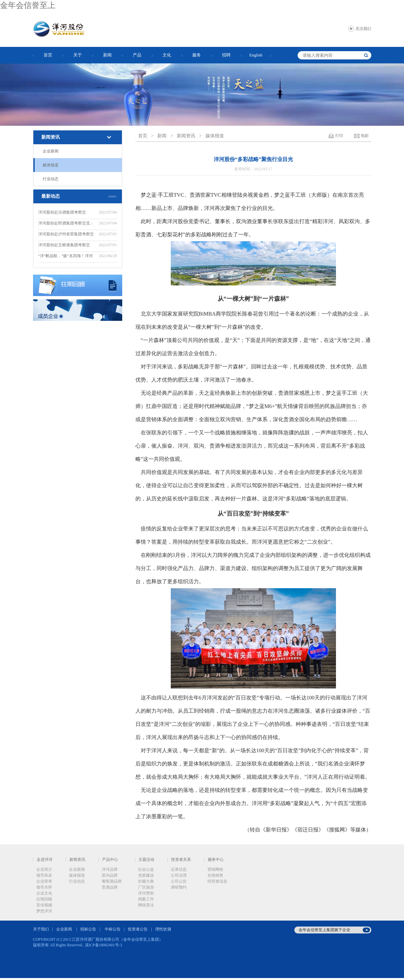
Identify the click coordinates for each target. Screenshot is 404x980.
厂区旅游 (146, 887)
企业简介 (44, 869)
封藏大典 (146, 881)
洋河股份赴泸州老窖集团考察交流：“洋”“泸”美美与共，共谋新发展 (66, 235)
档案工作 (146, 899)
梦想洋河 (44, 911)
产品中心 (110, 860)
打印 (339, 136)
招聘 (226, 55)
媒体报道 (51, 165)
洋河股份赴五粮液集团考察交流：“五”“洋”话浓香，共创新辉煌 (66, 246)
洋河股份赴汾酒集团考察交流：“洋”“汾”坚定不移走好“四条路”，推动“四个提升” (67, 213)
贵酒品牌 (110, 887)
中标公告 (113, 929)
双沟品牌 (110, 875)
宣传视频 (44, 905)
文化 (167, 55)
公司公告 (179, 881)
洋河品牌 (110, 869)
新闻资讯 (51, 137)
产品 (137, 55)
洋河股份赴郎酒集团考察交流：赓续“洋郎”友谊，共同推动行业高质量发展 (66, 224)
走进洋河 (45, 860)
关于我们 (41, 929)
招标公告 (88, 929)
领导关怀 (44, 887)
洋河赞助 (146, 893)
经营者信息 (217, 881)
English (256, 55)
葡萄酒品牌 (112, 881)
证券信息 (179, 869)
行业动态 (51, 179)
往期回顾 (44, 899)
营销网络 (215, 869)
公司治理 (179, 875)
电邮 (365, 136)
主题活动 (146, 860)
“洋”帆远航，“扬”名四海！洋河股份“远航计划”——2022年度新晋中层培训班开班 (66, 257)
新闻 (107, 55)
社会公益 (146, 869)
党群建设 (146, 875)
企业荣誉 (44, 881)
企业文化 (44, 893)
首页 (48, 55)
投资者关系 (181, 860)
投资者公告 (138, 929)
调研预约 (179, 887)
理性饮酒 (163, 929)
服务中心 (216, 860)
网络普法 (146, 905)
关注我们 (363, 29)
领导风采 (44, 875)
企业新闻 (51, 151)
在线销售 (215, 875)
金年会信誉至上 (28, 5)
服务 (197, 55)
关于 (78, 55)
